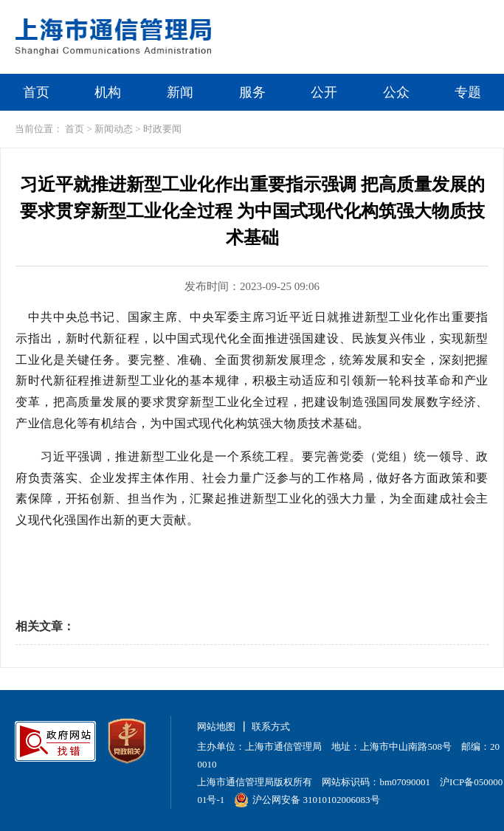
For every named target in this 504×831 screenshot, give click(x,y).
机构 (108, 92)
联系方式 (271, 727)
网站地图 (216, 727)
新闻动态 (114, 129)
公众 (396, 92)
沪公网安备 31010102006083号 (307, 800)
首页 (36, 92)
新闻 (180, 92)
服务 (252, 92)
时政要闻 (162, 129)
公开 (324, 92)
